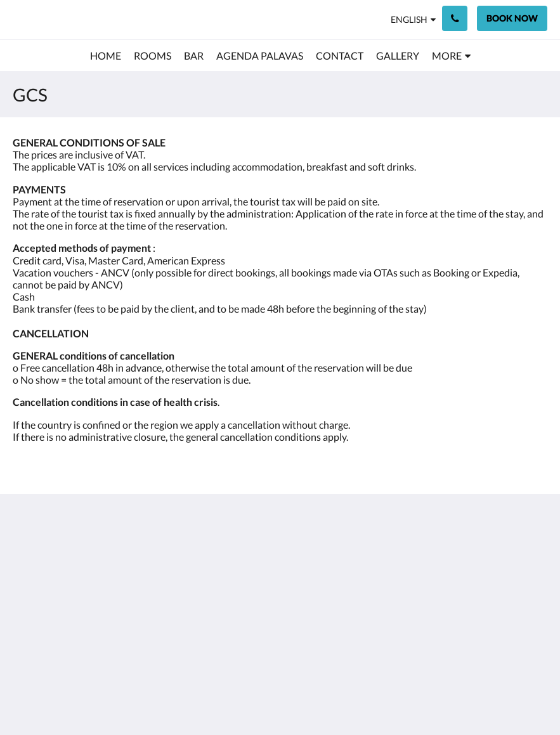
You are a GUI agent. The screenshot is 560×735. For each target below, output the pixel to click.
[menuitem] (106, 56)
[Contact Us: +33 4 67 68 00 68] (455, 18)
